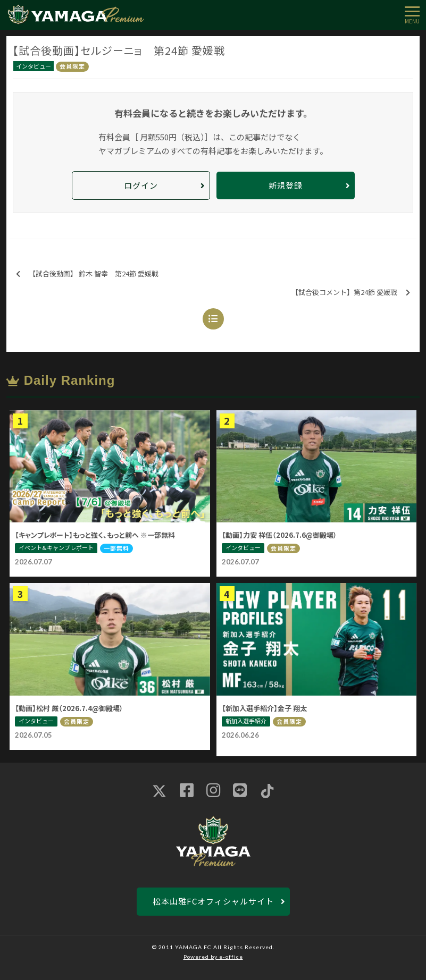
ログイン (141, 185)
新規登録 (286, 185)
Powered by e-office (213, 957)
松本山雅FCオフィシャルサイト (213, 901)
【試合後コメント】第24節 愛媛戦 (351, 293)
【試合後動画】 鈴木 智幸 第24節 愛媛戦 (87, 274)
